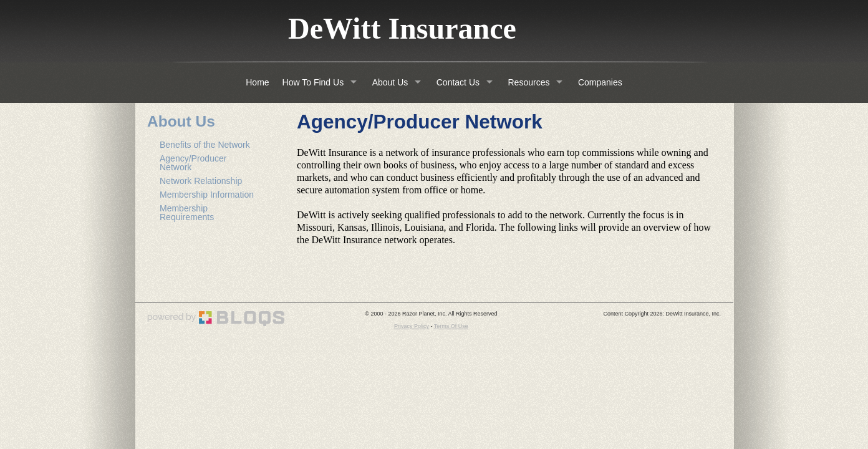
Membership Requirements (187, 213)
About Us (390, 82)
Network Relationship (201, 181)
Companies (600, 82)
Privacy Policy (412, 326)
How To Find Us (313, 82)
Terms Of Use (451, 326)
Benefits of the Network (205, 145)
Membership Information (207, 195)
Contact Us (458, 82)
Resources (529, 82)
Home (257, 82)
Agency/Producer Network (193, 163)
